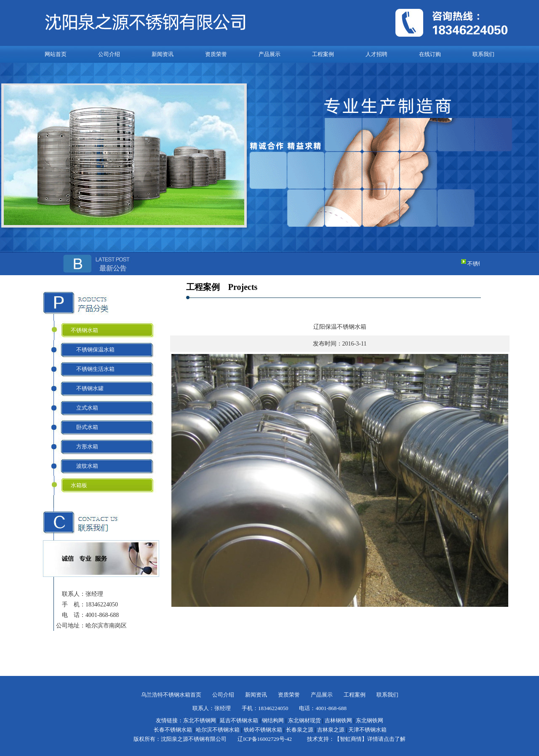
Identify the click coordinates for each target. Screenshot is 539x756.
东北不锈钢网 (200, 720)
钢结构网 (273, 720)
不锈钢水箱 (84, 330)
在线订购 (430, 54)
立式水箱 (84, 408)
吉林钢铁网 (338, 720)
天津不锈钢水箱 (367, 730)
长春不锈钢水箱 (173, 730)
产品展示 (269, 54)
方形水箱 (84, 446)
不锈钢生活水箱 (93, 369)
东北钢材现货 (304, 720)
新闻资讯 (163, 54)
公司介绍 (109, 54)
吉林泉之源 (331, 730)
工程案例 (323, 54)
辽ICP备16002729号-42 (265, 739)
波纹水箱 (84, 466)
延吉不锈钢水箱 (239, 720)
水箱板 (79, 485)
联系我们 (483, 54)
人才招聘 (376, 54)
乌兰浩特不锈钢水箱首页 (171, 695)
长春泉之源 (300, 730)
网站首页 (56, 54)
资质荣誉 (216, 54)
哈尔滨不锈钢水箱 (218, 730)
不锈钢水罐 (87, 388)
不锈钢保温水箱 (93, 350)
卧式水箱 (84, 427)
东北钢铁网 (370, 720)
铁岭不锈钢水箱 (263, 730)
